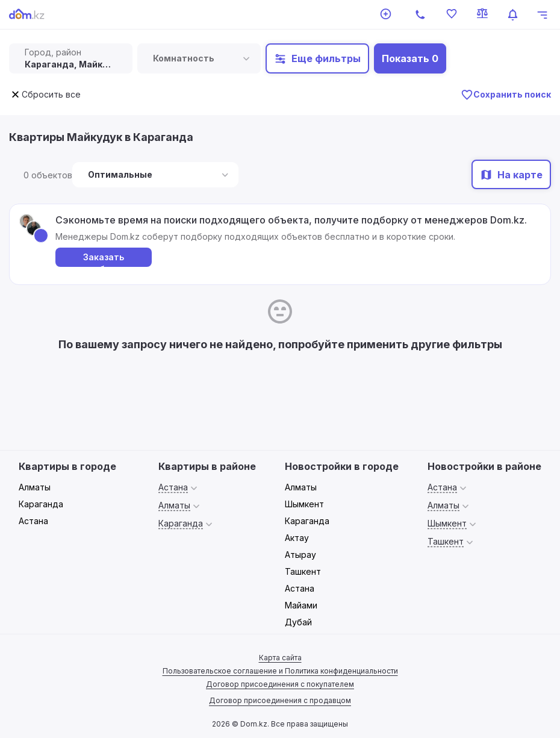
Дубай (298, 622)
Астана (33, 521)
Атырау (300, 555)
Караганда (41, 504)
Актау (297, 538)
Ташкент (303, 571)
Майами (301, 605)
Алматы (35, 487)
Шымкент (304, 504)
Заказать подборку (104, 259)
